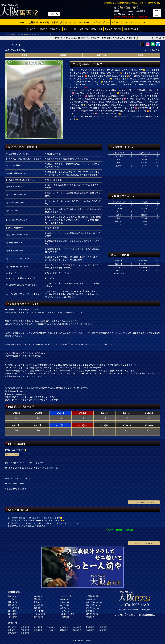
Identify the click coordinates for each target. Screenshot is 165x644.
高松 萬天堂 (38, 630)
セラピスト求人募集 (113, 29)
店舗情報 (33, 22)
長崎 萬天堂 (77, 630)
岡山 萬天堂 (90, 627)
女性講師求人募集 (131, 29)
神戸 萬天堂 (77, 627)
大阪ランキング (66, 608)
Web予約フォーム (92, 608)
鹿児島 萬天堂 (13, 633)
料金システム (56, 29)
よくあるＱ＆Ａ (40, 605)
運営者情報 (90, 611)
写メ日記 (44, 22)
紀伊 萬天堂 (64, 627)
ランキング (70, 22)
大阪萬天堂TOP (92, 599)
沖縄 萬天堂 (25, 633)
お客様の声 (57, 22)
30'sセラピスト (119, 22)
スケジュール (85, 22)
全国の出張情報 (40, 614)
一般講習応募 (65, 617)
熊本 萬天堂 (90, 630)
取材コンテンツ (40, 617)
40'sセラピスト (137, 22)
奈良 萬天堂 (51, 627)
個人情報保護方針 (92, 614)
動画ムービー (39, 602)
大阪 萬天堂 (38, 627)
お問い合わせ (97, 29)
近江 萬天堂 (12, 627)
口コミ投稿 (84, 29)
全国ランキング (66, 611)
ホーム (23, 22)
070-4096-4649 (128, 7)
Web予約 (44, 29)
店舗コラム (64, 599)
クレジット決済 (70, 29)
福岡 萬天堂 (64, 630)
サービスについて (14, 599)
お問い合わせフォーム (94, 602)
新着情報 (37, 608)
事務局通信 (90, 617)
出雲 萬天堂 (12, 630)
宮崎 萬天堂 (103, 630)
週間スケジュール (14, 605)
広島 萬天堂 (103, 627)
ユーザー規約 (65, 605)
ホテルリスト (32, 29)
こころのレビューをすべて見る (144, 543)
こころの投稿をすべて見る (144, 502)
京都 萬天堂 (25, 627)
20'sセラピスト (102, 22)
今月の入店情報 (14, 608)
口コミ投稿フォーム (93, 605)
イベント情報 (39, 611)
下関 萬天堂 (25, 630)
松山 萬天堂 (51, 630)
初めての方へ (13, 596)
